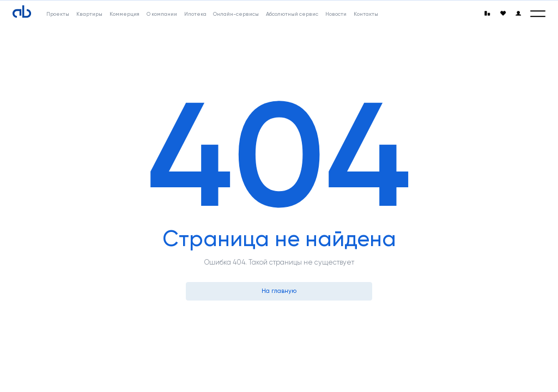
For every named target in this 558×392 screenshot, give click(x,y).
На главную (279, 291)
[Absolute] (22, 12)
